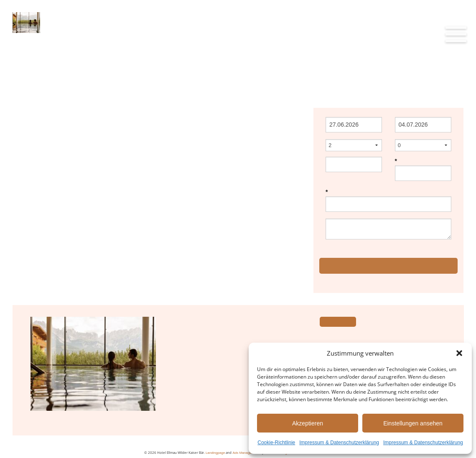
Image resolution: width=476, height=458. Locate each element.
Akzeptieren (308, 423)
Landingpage (215, 453)
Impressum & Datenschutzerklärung (339, 443)
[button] (459, 353)
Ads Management (246, 453)
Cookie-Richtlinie (276, 443)
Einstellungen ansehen (413, 423)
